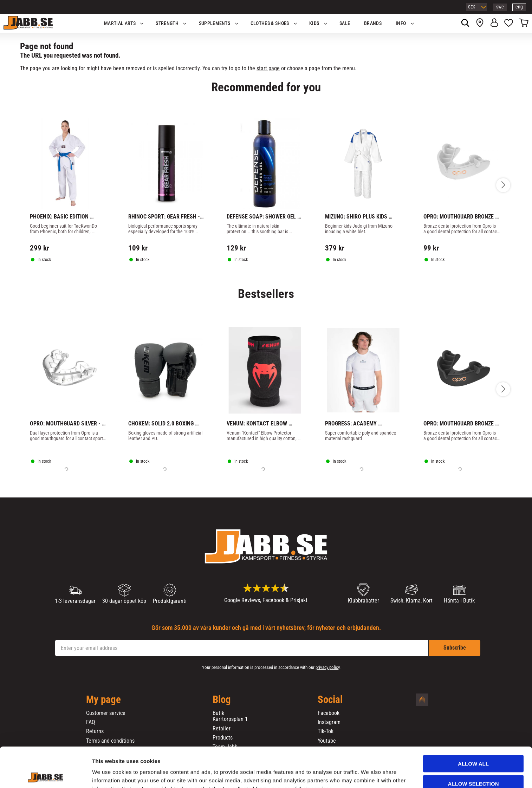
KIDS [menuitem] (314, 23)
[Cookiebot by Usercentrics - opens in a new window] (46, 774)
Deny (473, 766)
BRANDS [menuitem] (373, 23)
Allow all (473, 726)
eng (519, 7)
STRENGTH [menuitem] (167, 23)
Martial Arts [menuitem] (120, 23)
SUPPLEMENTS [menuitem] (215, 23)
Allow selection (473, 746)
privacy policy (327, 667)
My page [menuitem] (103, 700)
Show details (369, 774)
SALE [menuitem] (345, 23)
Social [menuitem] (330, 700)
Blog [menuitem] (222, 700)
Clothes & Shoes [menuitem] (270, 23)
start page (268, 68)
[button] (509, 24)
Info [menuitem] (401, 23)
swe (500, 7)
